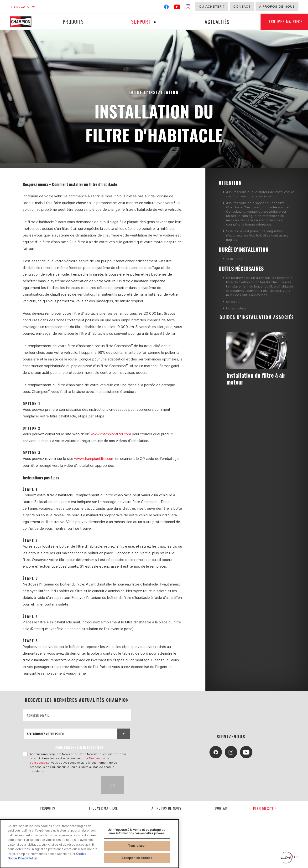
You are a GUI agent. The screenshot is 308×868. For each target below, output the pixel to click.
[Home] (24, 22)
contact (222, 808)
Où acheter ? (212, 7)
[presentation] (59, 785)
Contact (242, 7)
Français (20, 7)
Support (140, 22)
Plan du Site (265, 808)
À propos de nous (277, 7)
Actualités (216, 22)
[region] (89, 844)
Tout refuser (137, 846)
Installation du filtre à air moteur (253, 379)
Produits (73, 22)
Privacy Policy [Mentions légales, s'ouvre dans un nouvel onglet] (27, 858)
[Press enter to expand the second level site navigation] (154, 22)
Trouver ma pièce (103, 808)
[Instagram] (188, 8)
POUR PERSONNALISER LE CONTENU (79, 747)
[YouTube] (177, 8)
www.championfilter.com (111, 434)
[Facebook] (166, 8)
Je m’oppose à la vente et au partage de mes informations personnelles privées (137, 832)
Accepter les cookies (137, 858)
